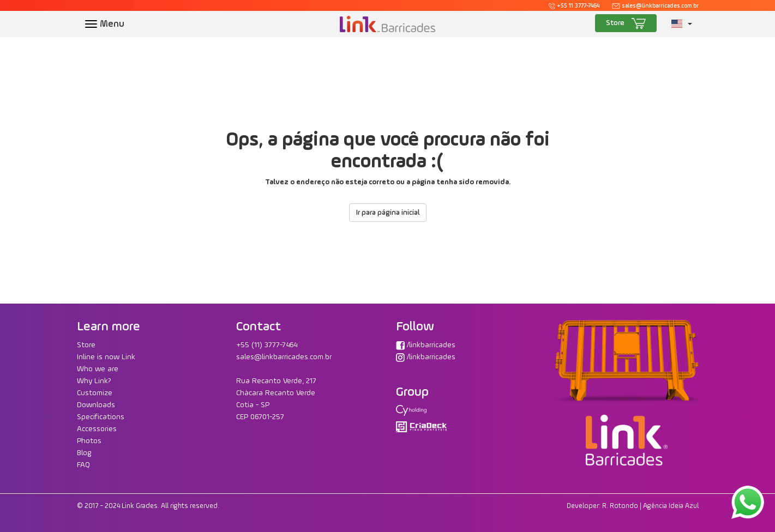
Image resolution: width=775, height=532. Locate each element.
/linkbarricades (426, 345)
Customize (95, 393)
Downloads (96, 405)
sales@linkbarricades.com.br (655, 6)
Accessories (97, 429)
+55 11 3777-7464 (574, 6)
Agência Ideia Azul (671, 506)
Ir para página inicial (388, 213)
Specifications (101, 417)
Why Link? (94, 381)
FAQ (83, 465)
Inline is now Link (106, 357)
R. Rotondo (620, 506)
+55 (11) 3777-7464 (267, 345)
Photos (89, 441)
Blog (84, 453)
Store (626, 23)
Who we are (98, 369)
